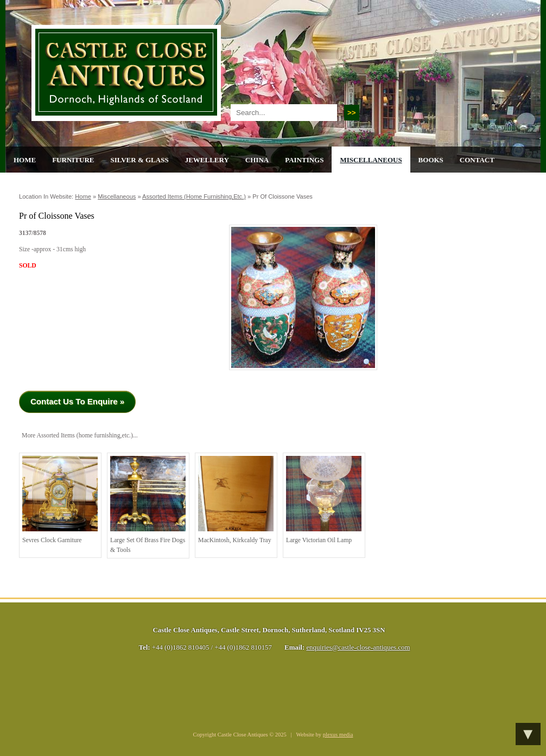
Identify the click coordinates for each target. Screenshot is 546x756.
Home (25, 160)
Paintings (304, 160)
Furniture (73, 160)
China (257, 160)
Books (431, 160)
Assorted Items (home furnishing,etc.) (194, 196)
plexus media (338, 735)
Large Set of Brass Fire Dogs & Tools (148, 505)
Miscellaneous (371, 160)
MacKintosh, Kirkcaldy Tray (236, 500)
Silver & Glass (139, 160)
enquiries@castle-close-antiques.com (358, 647)
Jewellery (207, 160)
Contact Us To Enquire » (77, 401)
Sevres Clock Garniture (60, 500)
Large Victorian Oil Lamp (324, 500)
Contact (477, 160)
